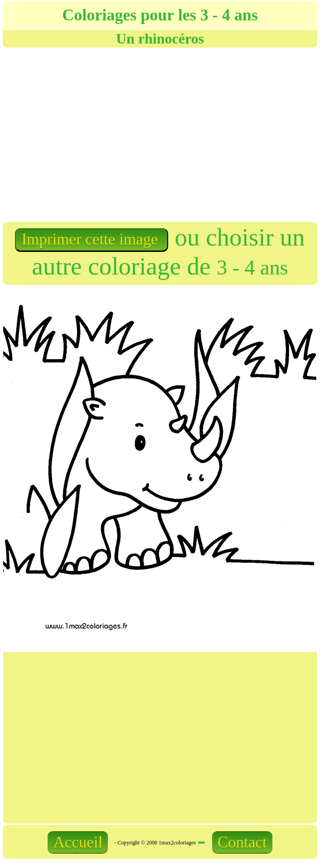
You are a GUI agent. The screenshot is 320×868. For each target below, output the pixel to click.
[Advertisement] (85, 134)
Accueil (78, 842)
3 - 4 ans (252, 268)
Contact (242, 842)
